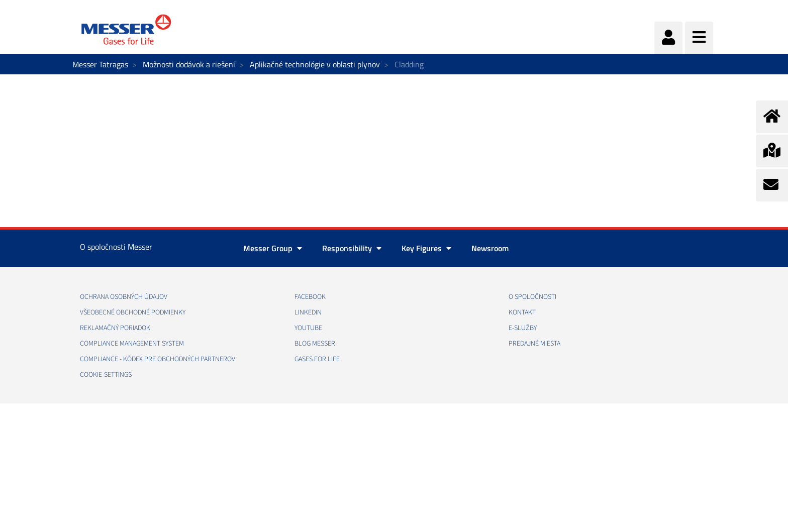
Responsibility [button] (352, 248)
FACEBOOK (310, 297)
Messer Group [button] (273, 248)
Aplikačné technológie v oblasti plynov (315, 64)
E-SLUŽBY (523, 328)
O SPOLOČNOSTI (532, 297)
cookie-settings (106, 375)
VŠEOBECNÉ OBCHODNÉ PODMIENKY (133, 312)
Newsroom (490, 248)
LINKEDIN (308, 312)
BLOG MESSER (315, 344)
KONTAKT (522, 312)
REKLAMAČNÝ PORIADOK (115, 328)
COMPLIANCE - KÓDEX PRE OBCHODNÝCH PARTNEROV (158, 359)
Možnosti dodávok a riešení (189, 64)
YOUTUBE (308, 328)
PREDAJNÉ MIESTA (534, 344)
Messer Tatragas (100, 64)
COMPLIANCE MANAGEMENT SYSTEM (132, 344)
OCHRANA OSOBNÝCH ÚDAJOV (124, 297)
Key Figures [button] (426, 248)
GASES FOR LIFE (317, 359)
